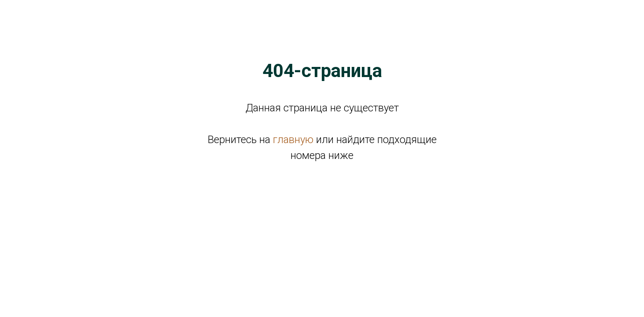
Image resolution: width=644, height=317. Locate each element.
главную (293, 140)
